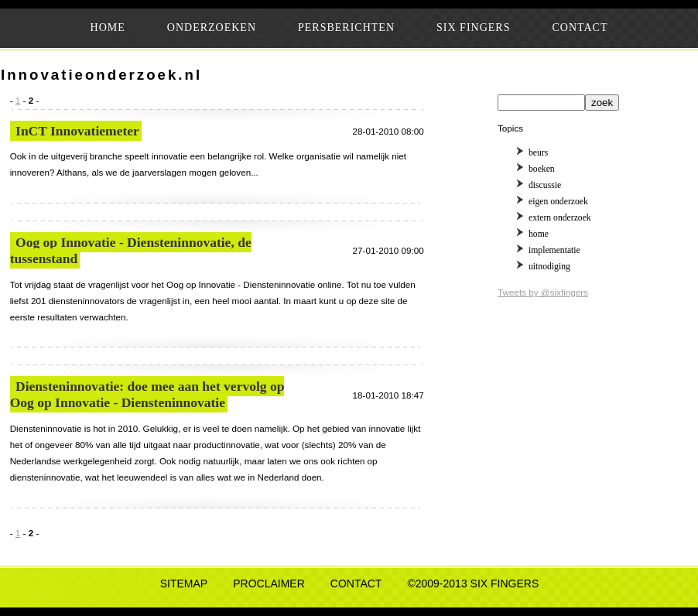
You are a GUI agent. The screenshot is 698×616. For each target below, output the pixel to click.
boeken (542, 169)
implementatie (554, 250)
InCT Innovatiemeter (77, 131)
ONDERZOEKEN (212, 27)
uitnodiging (549, 267)
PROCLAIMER (269, 583)
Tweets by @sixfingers (543, 292)
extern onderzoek (560, 218)
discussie (545, 185)
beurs (538, 153)
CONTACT (580, 27)
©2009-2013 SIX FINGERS (473, 583)
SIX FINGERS (473, 27)
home (539, 234)
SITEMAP (184, 583)
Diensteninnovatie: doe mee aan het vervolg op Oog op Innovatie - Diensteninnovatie (147, 394)
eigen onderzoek (558, 202)
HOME (108, 27)
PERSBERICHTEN (346, 27)
